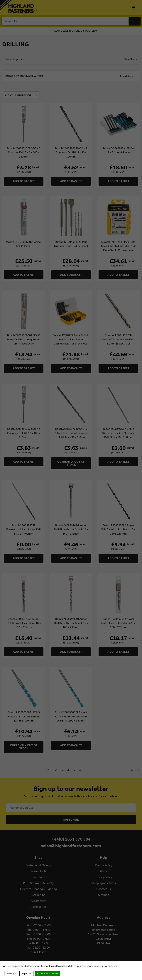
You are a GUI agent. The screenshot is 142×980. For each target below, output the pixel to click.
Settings (11, 973)
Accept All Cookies (48, 973)
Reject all (26, 973)
